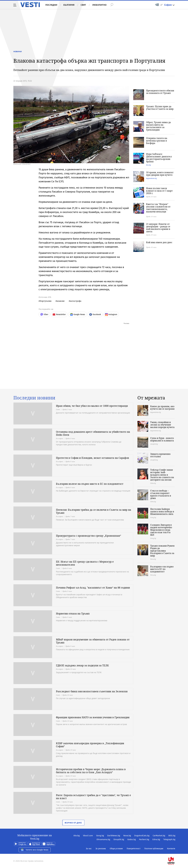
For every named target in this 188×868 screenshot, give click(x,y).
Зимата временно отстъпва (160, 455)
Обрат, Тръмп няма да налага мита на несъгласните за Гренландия (158, 126)
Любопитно (99, 5)
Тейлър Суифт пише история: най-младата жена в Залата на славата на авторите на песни (162, 475)
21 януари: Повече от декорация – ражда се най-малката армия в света (158, 228)
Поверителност (134, 849)
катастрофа (76, 301)
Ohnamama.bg (103, 839)
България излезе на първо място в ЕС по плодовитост (90, 484)
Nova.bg (127, 836)
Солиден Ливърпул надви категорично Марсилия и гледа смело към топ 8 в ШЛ (161, 530)
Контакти (171, 849)
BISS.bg (172, 836)
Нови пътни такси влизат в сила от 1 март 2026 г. (159, 191)
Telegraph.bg (169, 839)
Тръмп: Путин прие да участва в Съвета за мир (160, 108)
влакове (61, 301)
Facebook (95, 314)
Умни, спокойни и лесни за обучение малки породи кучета (162, 425)
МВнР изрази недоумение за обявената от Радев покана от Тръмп (93, 641)
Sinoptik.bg (119, 839)
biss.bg (148, 165)
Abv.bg (77, 836)
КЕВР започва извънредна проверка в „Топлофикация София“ (90, 745)
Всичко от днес (73, 823)
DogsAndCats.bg (142, 836)
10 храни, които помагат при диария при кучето (160, 174)
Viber (44, 314)
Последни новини (34, 398)
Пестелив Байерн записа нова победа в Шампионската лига (162, 511)
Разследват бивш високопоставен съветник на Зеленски (92, 691)
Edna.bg (156, 839)
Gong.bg (100, 836)
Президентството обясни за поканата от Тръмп (160, 92)
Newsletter (59, 314)
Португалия (46, 301)
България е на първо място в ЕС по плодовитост (162, 569)
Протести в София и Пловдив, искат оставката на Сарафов (92, 458)
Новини (18, 51)
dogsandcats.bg (151, 178)
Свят (83, 5)
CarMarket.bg (159, 836)
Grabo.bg (132, 839)
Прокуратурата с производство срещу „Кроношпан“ (88, 536)
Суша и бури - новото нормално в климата (162, 439)
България (69, 5)
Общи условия (116, 849)
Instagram (111, 315)
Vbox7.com (88, 836)
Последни (51, 5)
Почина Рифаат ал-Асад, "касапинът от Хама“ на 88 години (93, 588)
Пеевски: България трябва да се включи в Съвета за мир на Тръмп (94, 511)
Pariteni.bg (144, 839)
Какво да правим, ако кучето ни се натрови (162, 408)
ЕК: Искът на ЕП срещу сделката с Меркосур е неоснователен (85, 563)
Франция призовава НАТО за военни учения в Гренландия (93, 717)
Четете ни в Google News (35, 850)
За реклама (101, 849)
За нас (89, 849)
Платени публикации (154, 849)
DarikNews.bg (114, 836)
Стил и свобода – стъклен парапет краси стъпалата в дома (161, 494)
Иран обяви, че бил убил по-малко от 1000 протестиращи (92, 406)
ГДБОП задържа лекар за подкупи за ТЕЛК (82, 665)
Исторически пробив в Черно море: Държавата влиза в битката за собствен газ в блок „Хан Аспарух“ (91, 771)
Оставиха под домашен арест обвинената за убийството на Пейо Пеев (93, 433)
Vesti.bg (30, 5)
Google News (77, 314)
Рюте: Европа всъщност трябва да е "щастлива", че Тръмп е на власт (93, 797)
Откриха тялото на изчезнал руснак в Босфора (157, 141)
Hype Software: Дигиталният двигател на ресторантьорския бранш (159, 158)
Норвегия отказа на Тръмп (73, 613)
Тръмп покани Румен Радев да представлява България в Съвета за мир (162, 551)
